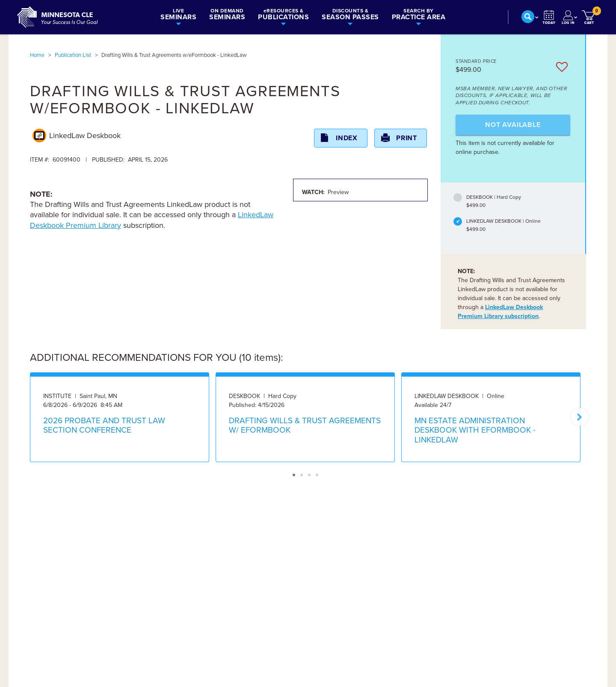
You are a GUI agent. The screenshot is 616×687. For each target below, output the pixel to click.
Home (37, 55)
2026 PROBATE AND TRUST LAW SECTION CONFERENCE (104, 426)
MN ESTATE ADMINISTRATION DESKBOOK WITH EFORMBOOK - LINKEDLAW (475, 430)
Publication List (73, 55)
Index (347, 138)
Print (407, 138)
